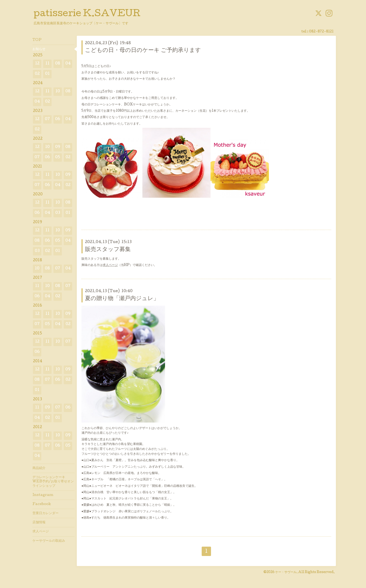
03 (58, 213)
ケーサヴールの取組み (49, 541)
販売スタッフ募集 (108, 250)
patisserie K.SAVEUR (87, 14)
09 (58, 147)
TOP (37, 40)
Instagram (43, 495)
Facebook (42, 504)
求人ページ (110, 265)
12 (37, 64)
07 (47, 119)
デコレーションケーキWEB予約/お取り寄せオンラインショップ (53, 482)
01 (47, 74)
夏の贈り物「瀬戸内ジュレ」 (122, 299)
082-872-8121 (321, 32)
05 (58, 157)
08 (58, 64)
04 (68, 64)
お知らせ (39, 49)
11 (47, 64)
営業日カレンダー (46, 513)
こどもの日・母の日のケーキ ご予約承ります (143, 51)
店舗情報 (39, 523)
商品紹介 (39, 468)
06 (58, 119)
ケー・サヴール (286, 572)
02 (37, 74)
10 (58, 91)
